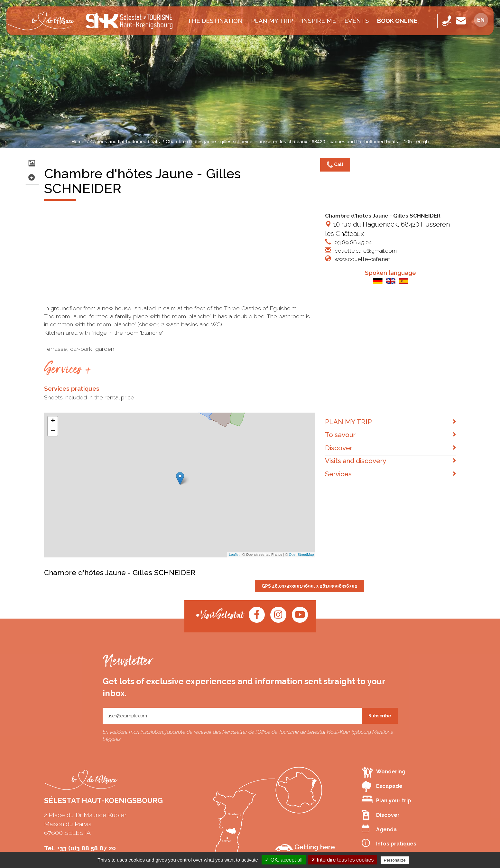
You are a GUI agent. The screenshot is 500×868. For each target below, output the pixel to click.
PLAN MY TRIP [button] (390, 422)
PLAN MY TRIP (272, 21)
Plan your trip (386, 800)
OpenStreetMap (301, 555)
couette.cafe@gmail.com (365, 251)
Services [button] (390, 474)
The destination (215, 21)
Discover (381, 815)
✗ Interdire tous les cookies (342, 860)
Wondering (384, 772)
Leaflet (234, 555)
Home (78, 141)
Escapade (382, 787)
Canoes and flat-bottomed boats (125, 141)
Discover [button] (390, 448)
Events (356, 21)
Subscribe (380, 716)
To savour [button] (390, 435)
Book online (397, 21)
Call (335, 165)
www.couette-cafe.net (362, 259)
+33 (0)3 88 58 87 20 (86, 848)
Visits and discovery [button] (390, 461)
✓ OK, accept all (284, 860)
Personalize (395, 860)
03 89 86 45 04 (352, 242)
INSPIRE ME (319, 21)
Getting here (305, 847)
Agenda (379, 829)
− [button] (53, 431)
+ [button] (53, 421)
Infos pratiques (389, 843)
